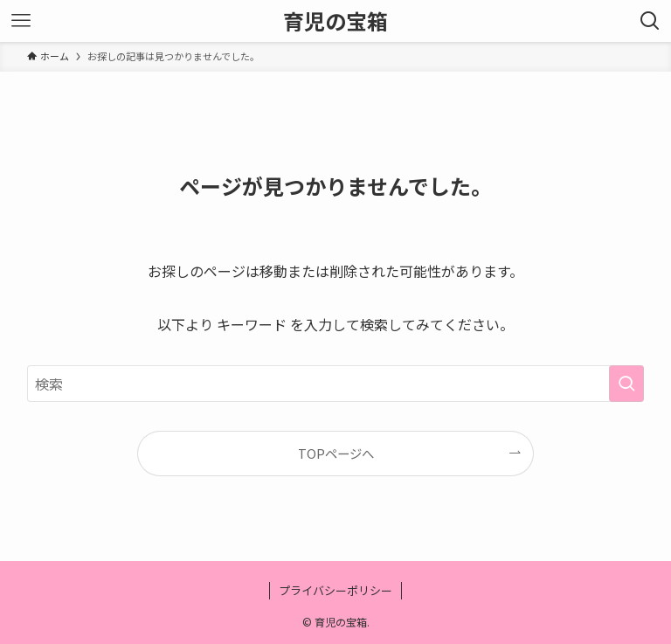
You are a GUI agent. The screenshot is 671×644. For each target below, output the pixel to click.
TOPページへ (336, 453)
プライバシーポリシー (335, 590)
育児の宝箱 (335, 21)
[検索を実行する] (626, 384)
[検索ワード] (336, 384)
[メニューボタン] (21, 21)
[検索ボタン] (650, 21)
